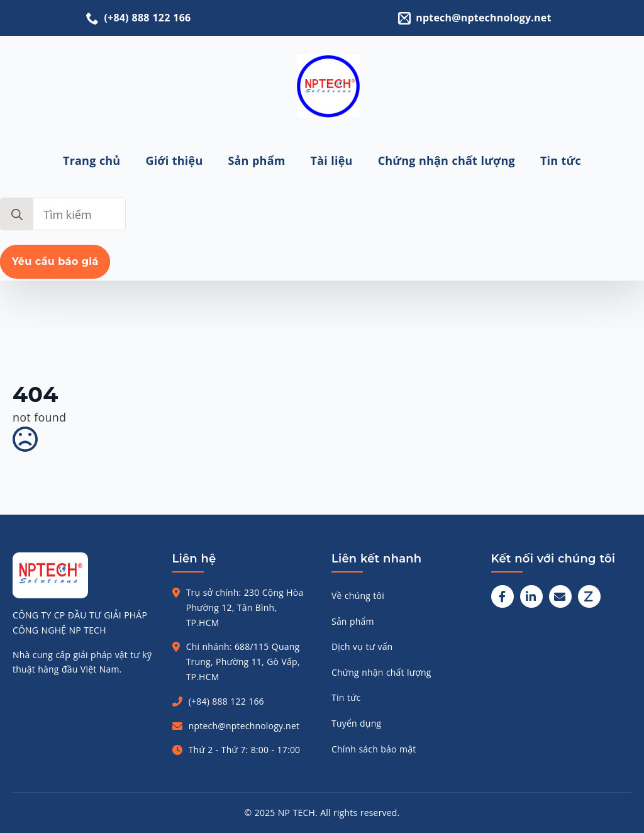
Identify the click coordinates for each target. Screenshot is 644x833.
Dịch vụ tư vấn (362, 646)
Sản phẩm (256, 160)
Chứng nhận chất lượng (447, 160)
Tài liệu (332, 160)
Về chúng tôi (358, 595)
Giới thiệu (174, 160)
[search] (17, 215)
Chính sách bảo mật (374, 749)
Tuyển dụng (356, 723)
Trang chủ (92, 160)
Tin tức (561, 160)
